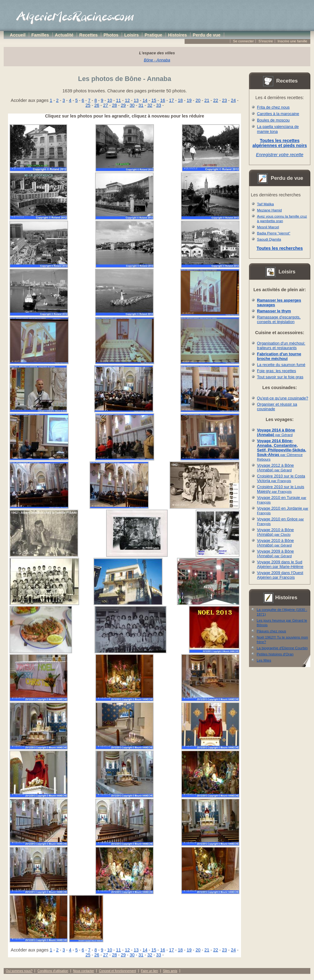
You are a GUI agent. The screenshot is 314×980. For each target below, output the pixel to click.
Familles (40, 35)
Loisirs (131, 35)
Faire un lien (149, 971)
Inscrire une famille (292, 41)
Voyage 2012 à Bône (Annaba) (275, 468)
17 (171, 100)
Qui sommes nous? (19, 971)
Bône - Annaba (157, 60)
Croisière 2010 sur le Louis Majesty (281, 489)
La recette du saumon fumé (281, 365)
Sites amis (170, 971)
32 (150, 105)
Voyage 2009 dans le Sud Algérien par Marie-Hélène (280, 564)
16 (163, 100)
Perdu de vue (207, 35)
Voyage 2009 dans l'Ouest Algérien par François (280, 575)
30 (132, 105)
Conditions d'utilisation (53, 971)
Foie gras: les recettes (276, 371)
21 (207, 100)
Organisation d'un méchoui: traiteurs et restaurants (281, 345)
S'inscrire (266, 41)
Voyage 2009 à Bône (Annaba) (275, 554)
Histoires (178, 35)
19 (189, 100)
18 (180, 100)
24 (233, 100)
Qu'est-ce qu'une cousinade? (283, 398)
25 (88, 105)
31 (141, 105)
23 (224, 100)
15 (154, 100)
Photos (111, 35)
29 (123, 105)
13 (136, 100)
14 (145, 100)
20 (198, 100)
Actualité (64, 35)
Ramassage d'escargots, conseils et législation (279, 319)
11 (118, 100)
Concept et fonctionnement (117, 971)
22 (216, 100)
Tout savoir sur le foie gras (280, 377)
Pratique (153, 35)
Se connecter (243, 41)
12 (127, 100)
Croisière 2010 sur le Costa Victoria (281, 478)
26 (97, 105)
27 (105, 105)
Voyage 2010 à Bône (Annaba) (275, 532)
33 (159, 105)
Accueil (18, 35)
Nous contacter (84, 971)
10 (110, 100)
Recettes (89, 35)
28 (114, 105)
